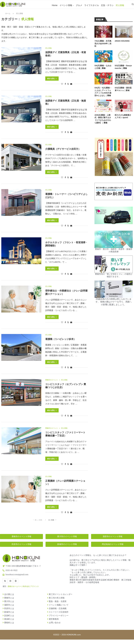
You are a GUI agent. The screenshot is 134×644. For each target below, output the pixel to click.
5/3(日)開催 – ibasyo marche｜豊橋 (123, 69)
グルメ (79, 5)
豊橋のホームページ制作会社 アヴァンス (23, 591)
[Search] (133, 5)
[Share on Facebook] (65, 86)
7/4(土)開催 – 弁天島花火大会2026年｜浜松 (103, 46)
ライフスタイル (92, 5)
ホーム (8, 16)
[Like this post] (62, 86)
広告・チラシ (107, 5)
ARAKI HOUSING (122, 43)
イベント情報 (66, 5)
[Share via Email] (71, 86)
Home (55, 5)
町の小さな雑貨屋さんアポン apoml (123, 118)
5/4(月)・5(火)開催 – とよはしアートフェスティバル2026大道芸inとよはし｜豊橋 (103, 94)
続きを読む (52, 81)
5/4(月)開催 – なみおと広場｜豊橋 (103, 69)
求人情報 (120, 5)
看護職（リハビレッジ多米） (61, 343)
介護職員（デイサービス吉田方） (63, 152)
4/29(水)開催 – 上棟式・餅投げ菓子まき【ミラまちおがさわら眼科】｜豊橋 (103, 121)
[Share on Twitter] (68, 86)
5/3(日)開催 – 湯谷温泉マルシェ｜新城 (123, 91)
